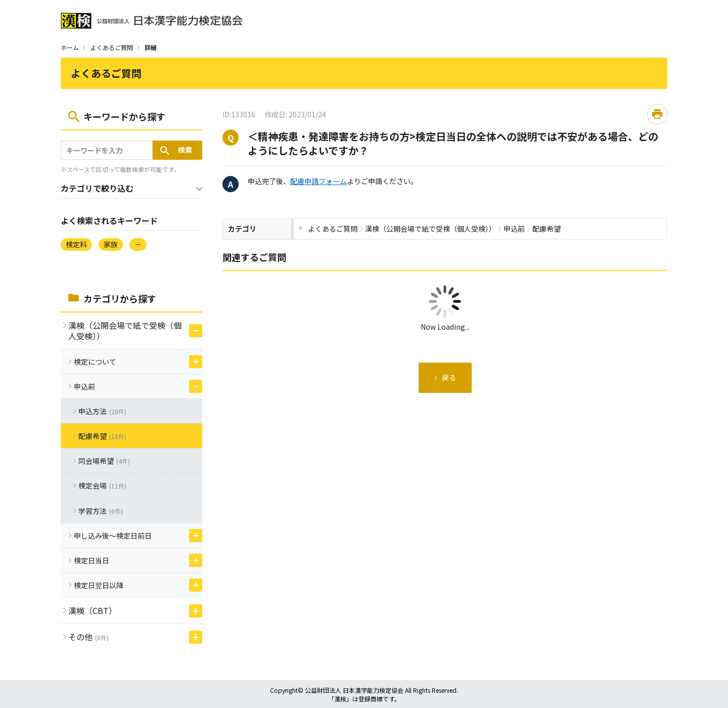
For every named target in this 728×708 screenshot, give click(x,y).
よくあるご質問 (112, 47)
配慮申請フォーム (318, 181)
